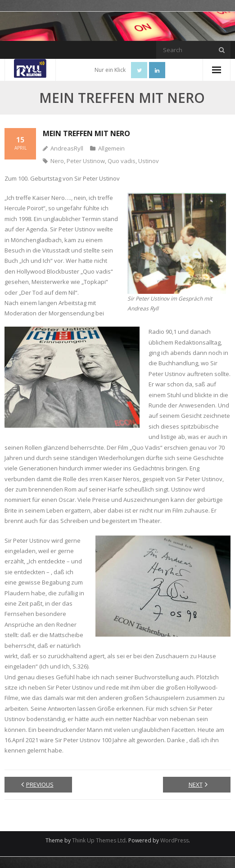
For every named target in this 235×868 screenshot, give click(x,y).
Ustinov (149, 161)
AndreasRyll (67, 148)
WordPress (174, 840)
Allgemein (111, 148)
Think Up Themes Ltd (99, 840)
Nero (57, 161)
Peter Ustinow (86, 161)
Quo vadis (122, 161)
